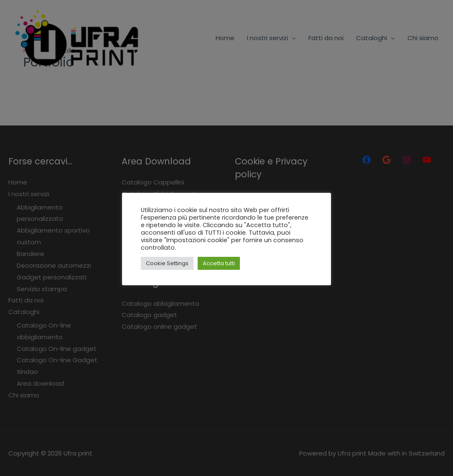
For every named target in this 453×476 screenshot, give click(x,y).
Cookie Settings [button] (167, 263)
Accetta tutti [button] (219, 263)
